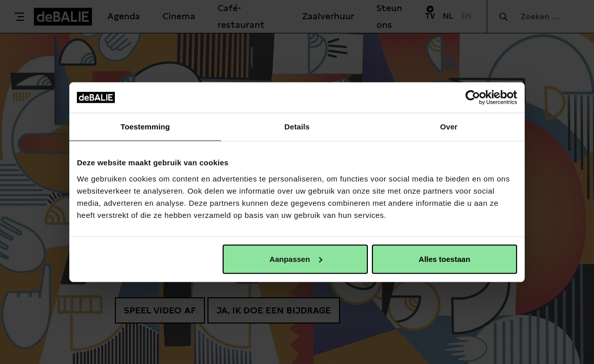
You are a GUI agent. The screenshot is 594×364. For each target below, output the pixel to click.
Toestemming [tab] (145, 127)
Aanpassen (296, 259)
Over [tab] (449, 127)
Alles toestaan (445, 259)
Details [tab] (297, 127)
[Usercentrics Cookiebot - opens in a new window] (473, 98)
